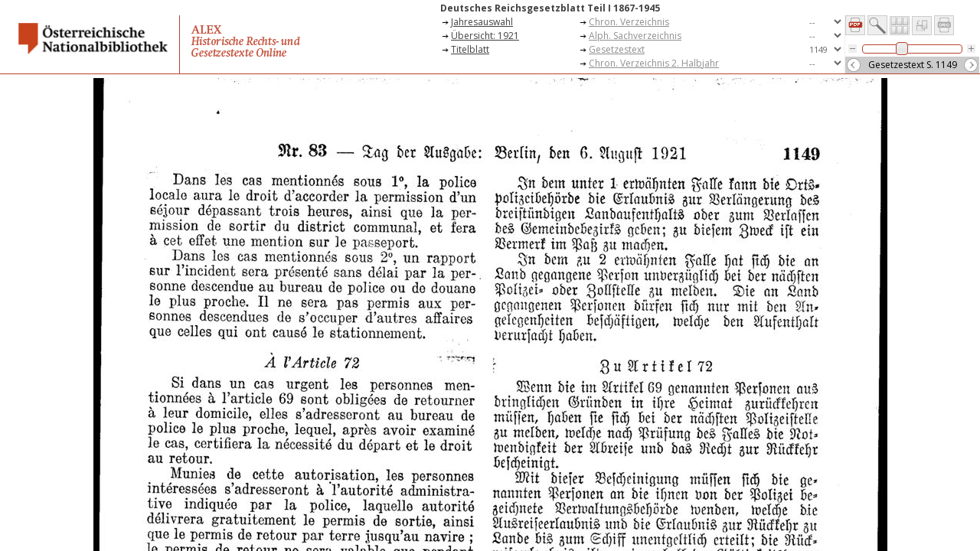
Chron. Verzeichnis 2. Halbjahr (654, 63)
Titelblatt (470, 49)
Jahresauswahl (482, 22)
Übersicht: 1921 (485, 36)
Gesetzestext (617, 49)
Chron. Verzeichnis (629, 22)
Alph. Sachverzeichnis (635, 36)
